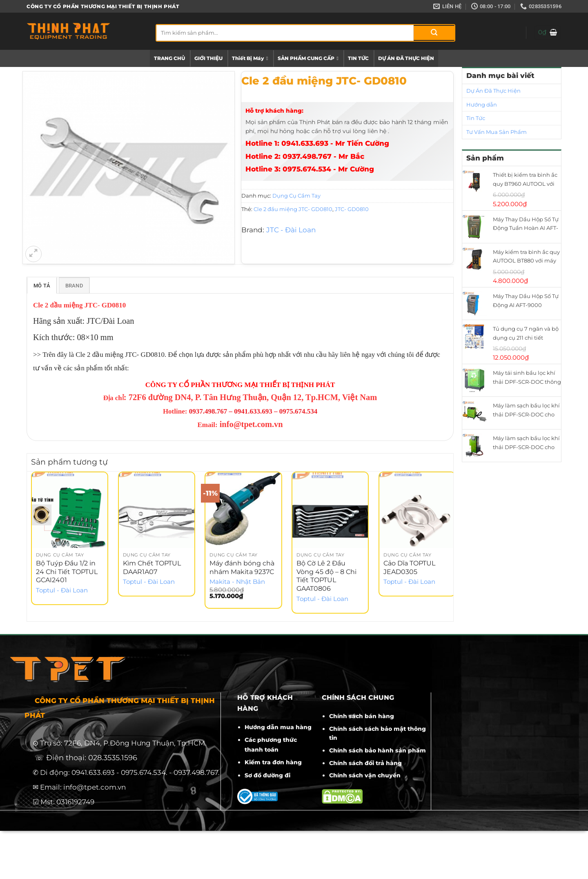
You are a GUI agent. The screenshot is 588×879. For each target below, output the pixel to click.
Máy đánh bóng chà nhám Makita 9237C (242, 569)
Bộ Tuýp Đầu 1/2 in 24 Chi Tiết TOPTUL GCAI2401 (67, 573)
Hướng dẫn (482, 105)
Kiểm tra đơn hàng (273, 764)
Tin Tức (476, 118)
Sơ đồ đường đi (267, 777)
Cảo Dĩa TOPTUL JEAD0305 (409, 569)
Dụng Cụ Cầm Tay (296, 196)
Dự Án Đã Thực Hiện (493, 91)
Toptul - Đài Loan (62, 592)
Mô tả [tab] (42, 286)
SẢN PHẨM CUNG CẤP (308, 58)
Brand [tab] (74, 286)
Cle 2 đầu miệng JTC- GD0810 (293, 209)
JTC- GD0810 (352, 209)
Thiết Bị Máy (250, 58)
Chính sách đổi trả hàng (365, 764)
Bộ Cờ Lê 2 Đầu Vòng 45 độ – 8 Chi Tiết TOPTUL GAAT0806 (326, 577)
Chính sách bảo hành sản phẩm (378, 752)
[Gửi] (434, 33)
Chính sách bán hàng (362, 717)
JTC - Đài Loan (291, 230)
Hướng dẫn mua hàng (278, 729)
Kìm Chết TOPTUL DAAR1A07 (152, 569)
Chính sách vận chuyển (365, 777)
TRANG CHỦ (169, 58)
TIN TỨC (358, 58)
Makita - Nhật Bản (237, 583)
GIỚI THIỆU (208, 58)
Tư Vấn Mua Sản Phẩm (497, 132)
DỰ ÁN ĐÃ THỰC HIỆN (406, 58)
